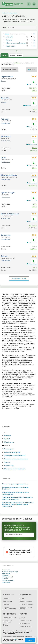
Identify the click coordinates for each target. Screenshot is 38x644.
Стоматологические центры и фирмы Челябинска (15, 488)
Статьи (22, 599)
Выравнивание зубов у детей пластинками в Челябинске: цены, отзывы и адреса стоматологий (18, 504)
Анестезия (9, 37)
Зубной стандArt (8, 193)
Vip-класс (9, 40)
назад (15, 34)
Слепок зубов (9, 449)
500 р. (35, 268)
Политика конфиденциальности (9, 608)
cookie (16, 639)
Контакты (23, 618)
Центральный (6, 582)
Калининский (6, 570)
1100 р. (35, 148)
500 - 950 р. (33, 88)
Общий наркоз (10, 46)
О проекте (6, 599)
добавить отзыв (6, 123)
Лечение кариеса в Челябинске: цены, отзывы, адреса (15, 493)
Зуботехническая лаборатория (16, 43)
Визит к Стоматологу (10, 214)
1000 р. (35, 168)
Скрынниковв (7, 77)
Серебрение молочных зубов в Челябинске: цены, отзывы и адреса (17, 498)
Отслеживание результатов (7, 621)
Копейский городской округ (10, 572)
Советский (5, 579)
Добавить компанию (26, 601)
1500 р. (35, 91)
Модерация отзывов (26, 626)
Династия (5, 98)
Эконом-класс (9, 466)
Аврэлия (5, 119)
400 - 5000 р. (33, 225)
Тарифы (5, 625)
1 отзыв (3, 81)
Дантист (5, 256)
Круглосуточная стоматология (15, 456)
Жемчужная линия (9, 175)
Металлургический (7, 577)
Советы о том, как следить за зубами (15, 484)
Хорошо (30, 640)
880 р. (35, 204)
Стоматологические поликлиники (16, 459)
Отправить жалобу (25, 624)
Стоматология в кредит (12, 452)
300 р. (35, 109)
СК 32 (4, 158)
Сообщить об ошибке (26, 621)
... (5, 432)
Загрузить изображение (27, 604)
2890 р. (35, 207)
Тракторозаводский (8, 581)
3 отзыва (4, 102)
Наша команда (7, 601)
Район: (4, 27)
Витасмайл (6, 136)
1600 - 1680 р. (32, 186)
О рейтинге (6, 604)
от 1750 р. (34, 150)
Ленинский (5, 575)
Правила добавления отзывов (26, 608)
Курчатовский (6, 573)
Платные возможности (10, 618)
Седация (7, 439)
